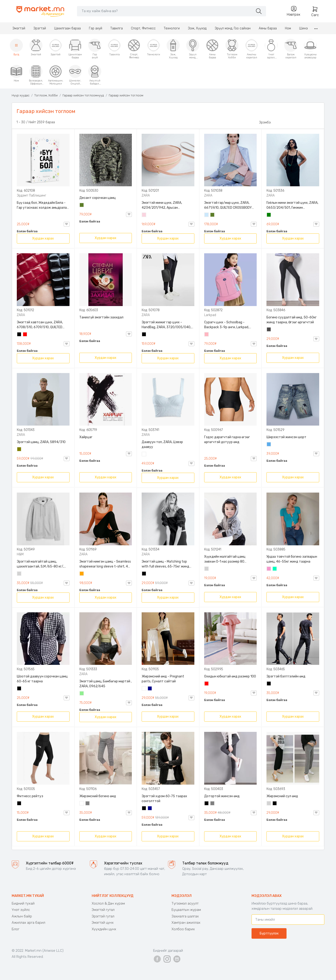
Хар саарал (269, 330)
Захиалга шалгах (185, 916)
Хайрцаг (86, 437)
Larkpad (210, 315)
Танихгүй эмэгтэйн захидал (101, 317)
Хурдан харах (43, 238)
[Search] (165, 11)
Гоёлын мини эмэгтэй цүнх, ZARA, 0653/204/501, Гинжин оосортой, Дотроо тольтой (292, 205)
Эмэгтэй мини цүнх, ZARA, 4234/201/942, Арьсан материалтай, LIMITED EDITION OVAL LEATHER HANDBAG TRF (165, 205)
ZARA (146, 196)
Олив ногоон (19, 450)
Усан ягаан (144, 215)
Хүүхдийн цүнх (104, 929)
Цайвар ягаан (207, 335)
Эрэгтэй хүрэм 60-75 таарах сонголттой (164, 799)
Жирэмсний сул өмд (282, 796)
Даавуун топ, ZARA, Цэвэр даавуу (162, 444)
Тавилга (117, 28)
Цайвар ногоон (82, 694)
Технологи (172, 28)
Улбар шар (82, 574)
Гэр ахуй (96, 28)
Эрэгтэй (40, 28)
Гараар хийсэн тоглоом (126, 95)
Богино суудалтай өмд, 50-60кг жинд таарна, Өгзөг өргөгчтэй (292, 320)
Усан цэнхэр (207, 215)
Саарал (88, 804)
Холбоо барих (183, 929)
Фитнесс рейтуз (30, 796)
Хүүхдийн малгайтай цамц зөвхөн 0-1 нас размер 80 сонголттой (225, 559)
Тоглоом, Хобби (46, 95)
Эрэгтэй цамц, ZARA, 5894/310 (41, 442)
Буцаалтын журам (186, 910)
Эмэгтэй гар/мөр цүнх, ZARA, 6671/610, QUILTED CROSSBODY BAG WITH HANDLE (228, 205)
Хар (19, 335)
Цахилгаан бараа (67, 28)
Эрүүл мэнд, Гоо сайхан (233, 28)
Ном (288, 28)
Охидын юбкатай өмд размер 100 (230, 676)
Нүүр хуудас (21, 95)
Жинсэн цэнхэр (269, 445)
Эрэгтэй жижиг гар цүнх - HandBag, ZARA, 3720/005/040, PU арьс (166, 325)
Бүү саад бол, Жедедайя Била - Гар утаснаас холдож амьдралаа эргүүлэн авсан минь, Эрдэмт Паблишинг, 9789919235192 (43, 205)
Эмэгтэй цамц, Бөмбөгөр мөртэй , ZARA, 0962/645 (105, 684)
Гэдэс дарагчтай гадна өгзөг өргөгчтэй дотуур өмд (227, 440)
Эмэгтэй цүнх (103, 923)
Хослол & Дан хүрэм (108, 903)
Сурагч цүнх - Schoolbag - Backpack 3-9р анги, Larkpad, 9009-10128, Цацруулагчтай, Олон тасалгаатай (227, 325)
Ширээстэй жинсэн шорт (286, 437)
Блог (16, 929)
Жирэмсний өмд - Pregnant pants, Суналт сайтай (163, 679)
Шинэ (303, 28)
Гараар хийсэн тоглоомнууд (83, 95)
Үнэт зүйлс (21, 910)
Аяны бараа (268, 28)
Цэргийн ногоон (82, 205)
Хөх (150, 689)
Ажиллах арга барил (28, 923)
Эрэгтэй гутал (103, 916)
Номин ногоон (275, 569)
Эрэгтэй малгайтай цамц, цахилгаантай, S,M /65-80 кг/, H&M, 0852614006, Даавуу (40, 564)
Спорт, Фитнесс (143, 28)
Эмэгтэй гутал (103, 910)
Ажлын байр (22, 916)
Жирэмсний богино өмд (98, 796)
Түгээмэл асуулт (185, 903)
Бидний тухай (23, 903)
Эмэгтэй (19, 28)
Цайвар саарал (19, 574)
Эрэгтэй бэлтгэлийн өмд (286, 676)
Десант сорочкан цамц (98, 198)
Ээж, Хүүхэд (197, 28)
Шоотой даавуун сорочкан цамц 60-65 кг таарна (42, 679)
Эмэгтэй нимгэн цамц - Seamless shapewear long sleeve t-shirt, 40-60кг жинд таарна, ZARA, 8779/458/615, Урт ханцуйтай (105, 564)
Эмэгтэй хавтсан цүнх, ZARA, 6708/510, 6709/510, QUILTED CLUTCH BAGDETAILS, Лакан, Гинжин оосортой (40, 325)
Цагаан (144, 455)
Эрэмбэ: (265, 122)
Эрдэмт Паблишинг (31, 196)
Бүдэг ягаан (269, 569)
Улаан (25, 335)
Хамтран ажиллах (186, 923)
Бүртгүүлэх (269, 933)
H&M (20, 554)
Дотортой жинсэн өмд (222, 796)
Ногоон (269, 215)
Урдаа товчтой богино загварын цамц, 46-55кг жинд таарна (292, 559)
